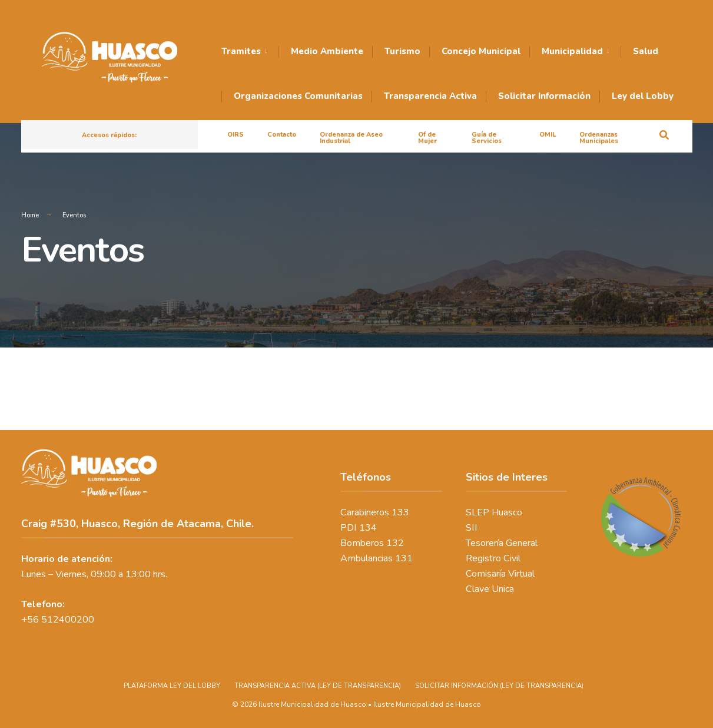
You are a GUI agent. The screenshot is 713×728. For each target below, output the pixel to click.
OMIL (548, 135)
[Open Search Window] (664, 134)
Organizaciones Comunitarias (298, 96)
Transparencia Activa (430, 96)
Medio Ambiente (327, 51)
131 (404, 558)
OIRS (236, 135)
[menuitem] (250, 52)
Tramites (241, 51)
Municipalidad (572, 51)
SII (472, 528)
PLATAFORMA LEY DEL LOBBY (172, 686)
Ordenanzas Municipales (599, 138)
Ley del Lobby (643, 96)
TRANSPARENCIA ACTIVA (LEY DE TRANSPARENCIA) (318, 686)
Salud (646, 51)
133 (400, 512)
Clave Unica (490, 589)
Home (30, 215)
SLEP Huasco (494, 512)
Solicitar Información (544, 96)
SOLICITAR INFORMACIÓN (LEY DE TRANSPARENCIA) (499, 686)
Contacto (282, 135)
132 (395, 543)
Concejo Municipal (481, 51)
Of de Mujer (427, 138)
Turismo (402, 51)
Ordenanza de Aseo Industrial (351, 138)
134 (368, 528)
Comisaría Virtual (500, 574)
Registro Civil (493, 558)
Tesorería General (502, 543)
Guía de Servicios (487, 138)
